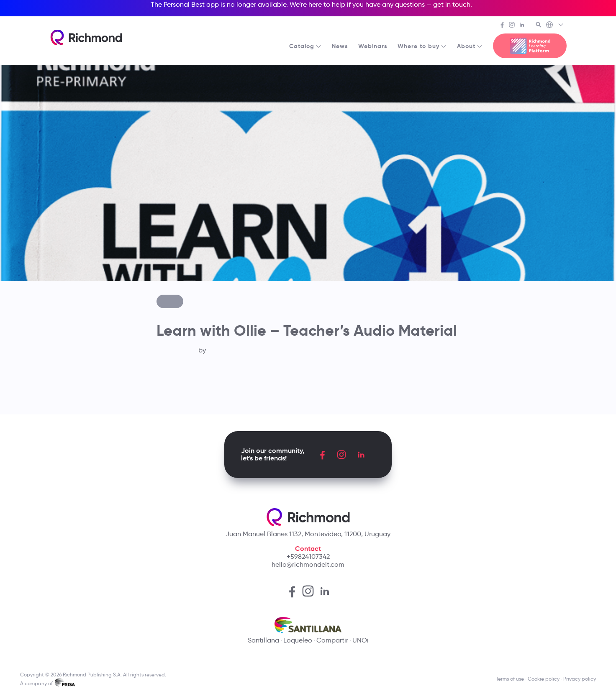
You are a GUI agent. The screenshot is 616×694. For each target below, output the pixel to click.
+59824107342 (308, 556)
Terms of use (510, 679)
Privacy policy (580, 679)
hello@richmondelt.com (308, 564)
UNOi (361, 640)
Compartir (332, 640)
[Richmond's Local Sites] (555, 26)
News (340, 46)
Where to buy (422, 46)
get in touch (452, 4)
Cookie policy (544, 679)
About (470, 46)
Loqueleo (298, 640)
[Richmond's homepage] (86, 37)
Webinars (373, 46)
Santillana (263, 640)
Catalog (305, 46)
